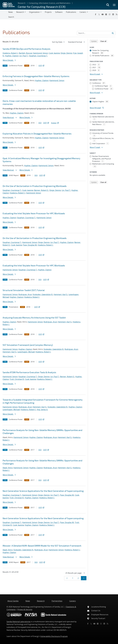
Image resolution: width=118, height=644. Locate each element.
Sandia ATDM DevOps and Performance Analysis (26, 49)
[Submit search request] (113, 33)
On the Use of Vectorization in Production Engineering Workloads (35, 186)
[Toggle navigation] (4, 15)
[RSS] (108, 624)
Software (59, 12)
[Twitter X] (99, 14)
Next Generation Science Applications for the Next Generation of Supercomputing (43, 491)
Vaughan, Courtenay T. (38, 56)
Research (22, 3)
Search (11, 17)
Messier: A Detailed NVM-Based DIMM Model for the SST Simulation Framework (42, 546)
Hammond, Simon (40, 53)
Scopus (55, 123)
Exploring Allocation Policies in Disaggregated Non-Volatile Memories (37, 134)
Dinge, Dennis (66, 53)
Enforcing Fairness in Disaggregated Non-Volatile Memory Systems (36, 76)
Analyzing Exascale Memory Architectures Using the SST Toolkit (34, 318)
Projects (48, 12)
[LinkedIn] (113, 14)
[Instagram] (110, 14)
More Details (9, 60)
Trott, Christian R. (17, 379)
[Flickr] (106, 14)
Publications (71, 12)
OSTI (42, 66)
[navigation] (59, 42)
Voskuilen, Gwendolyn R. (43, 294)
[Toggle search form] (108, 5)
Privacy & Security (25, 609)
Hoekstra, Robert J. (10, 53)
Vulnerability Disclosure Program (54, 636)
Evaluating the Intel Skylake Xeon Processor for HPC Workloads (34, 213)
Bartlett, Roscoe (25, 53)
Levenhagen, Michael (26, 352)
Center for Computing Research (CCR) (42, 7)
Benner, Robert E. (41, 190)
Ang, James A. (42, 410)
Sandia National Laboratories (19, 622)
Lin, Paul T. (24, 56)
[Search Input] (96, 33)
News (11, 12)
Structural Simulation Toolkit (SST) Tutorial (24, 290)
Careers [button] (83, 12)
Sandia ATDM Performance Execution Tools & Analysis (29, 372)
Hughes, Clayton (12, 56)
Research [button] (20, 12)
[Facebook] (96, 14)
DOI (40, 123)
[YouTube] (103, 14)
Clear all (104, 41)
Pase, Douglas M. (30, 245)
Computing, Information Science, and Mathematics (50, 3)
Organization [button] (34, 12)
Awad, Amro (8, 468)
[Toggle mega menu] (114, 5)
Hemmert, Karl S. (61, 294)
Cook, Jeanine (54, 53)
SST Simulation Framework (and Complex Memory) (28, 345)
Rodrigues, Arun (25, 294)
